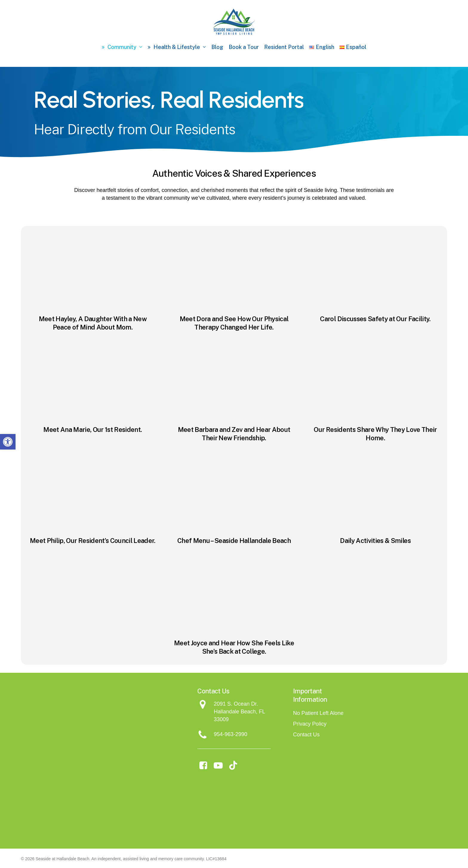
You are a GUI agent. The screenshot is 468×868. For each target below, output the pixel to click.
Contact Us (306, 735)
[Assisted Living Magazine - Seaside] (271, 805)
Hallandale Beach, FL (239, 712)
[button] (8, 442)
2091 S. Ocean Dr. (236, 704)
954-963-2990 (230, 734)
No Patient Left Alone (318, 713)
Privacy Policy (310, 724)
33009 (221, 719)
